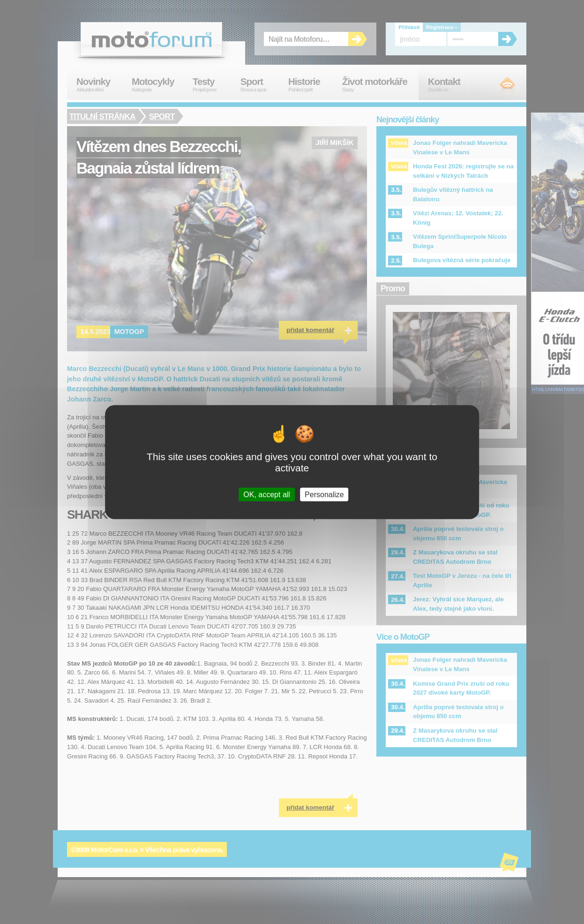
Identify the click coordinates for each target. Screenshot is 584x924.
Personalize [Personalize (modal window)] (324, 494)
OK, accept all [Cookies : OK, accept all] (267, 494)
